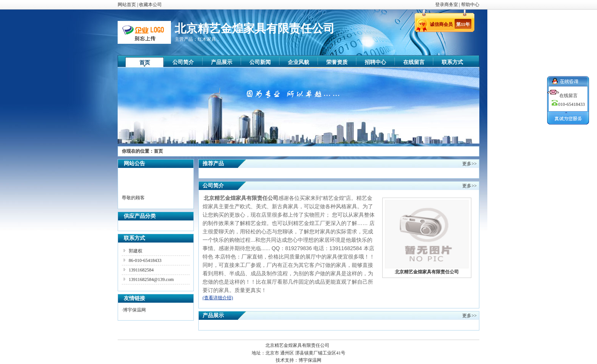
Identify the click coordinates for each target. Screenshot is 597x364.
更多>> (469, 164)
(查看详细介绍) (218, 298)
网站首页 (127, 5)
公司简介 (183, 62)
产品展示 (222, 62)
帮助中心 (470, 5)
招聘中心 (375, 62)
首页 (145, 63)
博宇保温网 (134, 310)
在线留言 (414, 62)
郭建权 (136, 251)
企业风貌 (298, 62)
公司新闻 (260, 62)
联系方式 (452, 62)
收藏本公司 (150, 5)
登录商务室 (447, 5)
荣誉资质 (337, 62)
